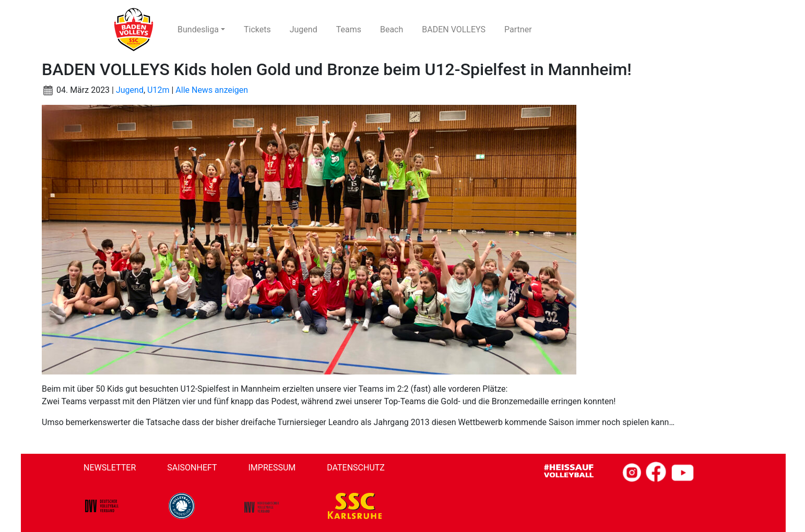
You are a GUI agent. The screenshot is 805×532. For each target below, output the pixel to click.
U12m (158, 90)
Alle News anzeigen (212, 90)
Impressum (272, 468)
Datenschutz (356, 468)
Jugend (130, 90)
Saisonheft (192, 468)
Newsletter (110, 468)
